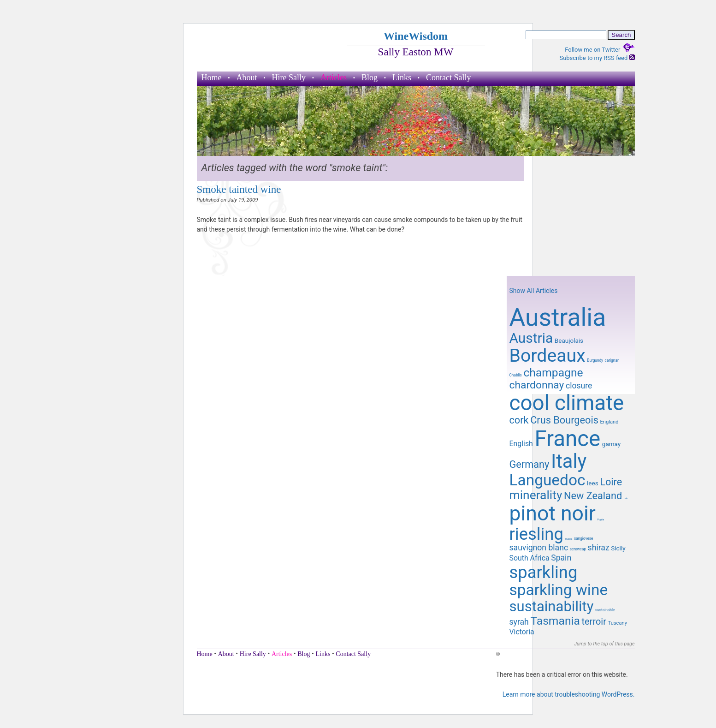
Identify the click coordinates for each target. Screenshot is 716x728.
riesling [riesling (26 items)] (536, 534)
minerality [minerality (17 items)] (536, 495)
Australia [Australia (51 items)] (558, 317)
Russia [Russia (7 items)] (568, 539)
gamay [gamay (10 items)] (611, 444)
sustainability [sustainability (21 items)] (552, 606)
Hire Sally (289, 78)
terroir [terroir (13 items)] (594, 621)
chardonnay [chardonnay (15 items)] (537, 385)
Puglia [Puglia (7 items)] (601, 519)
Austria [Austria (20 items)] (531, 338)
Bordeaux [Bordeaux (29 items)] (547, 356)
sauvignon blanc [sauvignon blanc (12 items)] (539, 548)
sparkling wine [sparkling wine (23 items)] (559, 590)
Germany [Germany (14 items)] (530, 464)
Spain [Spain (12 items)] (561, 558)
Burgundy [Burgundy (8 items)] (595, 360)
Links (402, 78)
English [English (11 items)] (521, 444)
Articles (334, 78)
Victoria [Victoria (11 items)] (522, 632)
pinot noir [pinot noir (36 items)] (553, 513)
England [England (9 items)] (609, 422)
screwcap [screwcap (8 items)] (578, 549)
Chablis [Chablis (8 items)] (516, 375)
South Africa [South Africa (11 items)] (530, 558)
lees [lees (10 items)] (593, 483)
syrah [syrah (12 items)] (519, 622)
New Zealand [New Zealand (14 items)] (593, 496)
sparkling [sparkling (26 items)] (544, 572)
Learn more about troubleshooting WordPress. (569, 694)
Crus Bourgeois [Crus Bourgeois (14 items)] (564, 420)
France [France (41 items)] (567, 439)
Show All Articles (534, 291)
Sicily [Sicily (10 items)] (618, 548)
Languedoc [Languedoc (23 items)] (547, 480)
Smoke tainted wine (239, 189)
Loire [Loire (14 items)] (611, 482)
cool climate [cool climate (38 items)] (567, 403)
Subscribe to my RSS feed (597, 58)
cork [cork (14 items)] (519, 420)
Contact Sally (449, 78)
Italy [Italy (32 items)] (569, 461)
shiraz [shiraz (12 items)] (599, 548)
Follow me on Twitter (600, 50)
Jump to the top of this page (604, 644)
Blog (370, 78)
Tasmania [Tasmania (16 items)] (555, 621)
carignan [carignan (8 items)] (612, 360)
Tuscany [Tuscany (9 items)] (617, 623)
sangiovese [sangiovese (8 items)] (584, 538)
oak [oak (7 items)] (626, 498)
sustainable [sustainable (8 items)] (605, 610)
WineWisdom (416, 36)
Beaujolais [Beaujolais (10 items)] (569, 340)
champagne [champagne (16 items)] (553, 373)
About (247, 78)
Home (212, 78)
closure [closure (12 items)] (579, 386)
